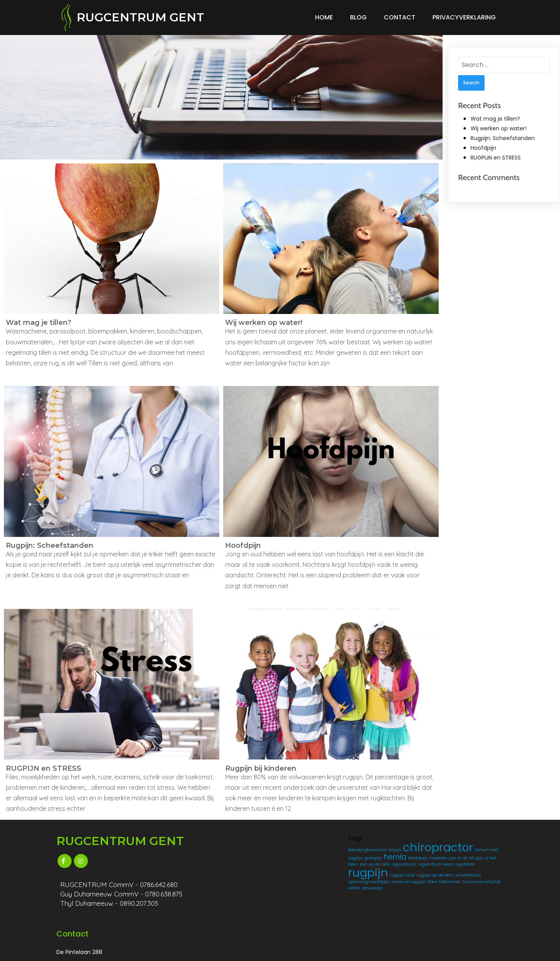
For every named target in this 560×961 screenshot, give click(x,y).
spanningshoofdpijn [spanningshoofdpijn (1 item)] (305, 909)
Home (324, 15)
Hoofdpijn (483, 144)
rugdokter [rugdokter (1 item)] (332, 885)
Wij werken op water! (499, 125)
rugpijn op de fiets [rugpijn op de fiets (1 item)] (303, 903)
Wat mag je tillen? (495, 115)
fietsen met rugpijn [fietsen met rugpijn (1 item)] (304, 859)
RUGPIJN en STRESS (496, 154)
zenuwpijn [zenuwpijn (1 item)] (295, 928)
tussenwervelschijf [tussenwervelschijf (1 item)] (303, 922)
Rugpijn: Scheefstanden (503, 134)
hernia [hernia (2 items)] (295, 865)
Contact (400, 15)
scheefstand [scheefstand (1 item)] (336, 903)
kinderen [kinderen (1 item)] (338, 867)
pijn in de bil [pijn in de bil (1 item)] (297, 873)
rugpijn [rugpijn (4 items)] (304, 893)
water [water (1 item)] (330, 922)
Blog (358, 15)
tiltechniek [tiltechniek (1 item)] (323, 916)
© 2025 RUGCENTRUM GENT (99, 951)
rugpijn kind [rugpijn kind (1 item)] (338, 896)
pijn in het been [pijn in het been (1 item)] (327, 873)
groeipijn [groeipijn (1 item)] (334, 859)
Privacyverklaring (464, 15)
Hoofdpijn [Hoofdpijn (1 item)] (318, 867)
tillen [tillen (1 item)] (305, 916)
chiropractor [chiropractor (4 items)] (319, 850)
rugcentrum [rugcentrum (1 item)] (319, 879)
